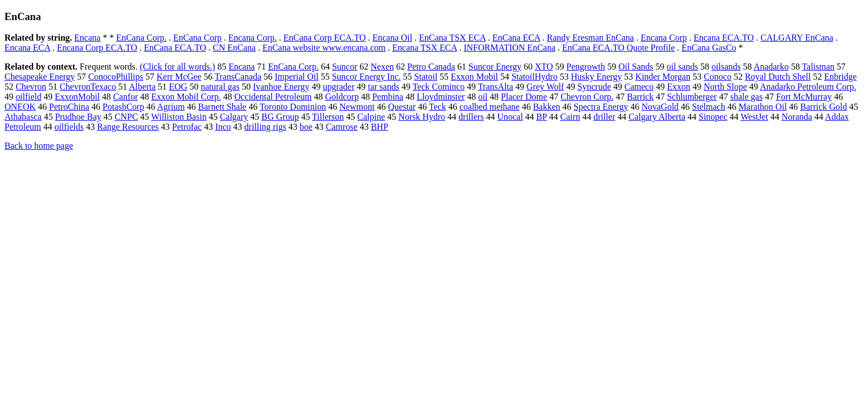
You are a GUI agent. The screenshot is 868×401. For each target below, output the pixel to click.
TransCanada (238, 77)
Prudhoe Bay (78, 117)
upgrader (338, 87)
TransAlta (496, 87)
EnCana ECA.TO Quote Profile (618, 48)
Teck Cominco (438, 87)
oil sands (682, 67)
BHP (380, 127)
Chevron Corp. (587, 97)
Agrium (171, 107)
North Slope (725, 87)
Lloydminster (441, 97)
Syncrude (594, 87)
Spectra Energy (601, 107)
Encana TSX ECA (425, 48)
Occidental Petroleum (273, 97)
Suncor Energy (495, 67)
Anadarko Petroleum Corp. (808, 87)
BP (542, 117)
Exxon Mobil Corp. (186, 97)
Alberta (142, 87)
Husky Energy (597, 77)
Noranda (797, 117)
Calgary (234, 117)
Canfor (125, 97)
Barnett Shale (223, 107)
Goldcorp (342, 97)
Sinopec (713, 117)
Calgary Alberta (657, 117)
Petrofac (187, 127)
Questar (402, 107)
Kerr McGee (179, 77)
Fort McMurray (804, 97)
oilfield (28, 97)
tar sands (383, 87)
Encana (87, 38)
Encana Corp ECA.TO (97, 48)
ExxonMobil (77, 97)
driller (604, 117)
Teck (438, 107)
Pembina (388, 97)
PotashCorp (123, 107)
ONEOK (20, 107)
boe (306, 127)
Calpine (371, 117)
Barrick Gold (823, 107)
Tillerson (328, 117)
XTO (544, 67)
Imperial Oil (297, 77)
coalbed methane (490, 107)
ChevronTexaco (88, 87)
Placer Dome (524, 97)
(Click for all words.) (177, 67)
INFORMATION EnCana (509, 48)
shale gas (747, 97)
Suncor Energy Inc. (367, 77)
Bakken (547, 107)
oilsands (726, 67)
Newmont (357, 107)
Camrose (342, 127)
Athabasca (23, 117)
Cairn (570, 117)
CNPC (126, 117)
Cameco (639, 87)
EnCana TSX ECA (452, 38)
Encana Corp (664, 38)
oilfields (69, 127)
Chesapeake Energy (40, 77)
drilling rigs (265, 127)
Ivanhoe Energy (281, 87)
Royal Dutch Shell (778, 77)
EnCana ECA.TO (175, 48)
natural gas (220, 87)
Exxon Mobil (474, 77)
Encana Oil (392, 38)
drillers (471, 117)
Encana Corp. (253, 38)
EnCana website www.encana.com (324, 48)
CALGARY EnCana (797, 38)
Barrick (640, 97)
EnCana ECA (516, 38)
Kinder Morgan (663, 77)
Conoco (718, 77)
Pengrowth (586, 67)
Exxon (679, 87)
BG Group (280, 117)
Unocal (510, 117)
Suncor (345, 67)
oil (483, 97)
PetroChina (69, 107)
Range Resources (128, 127)
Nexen (382, 67)
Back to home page (39, 146)
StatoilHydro (535, 77)
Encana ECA (27, 48)
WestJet (754, 117)
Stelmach (709, 107)
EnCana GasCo (709, 48)
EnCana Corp (198, 38)
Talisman (818, 67)
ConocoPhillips (116, 77)
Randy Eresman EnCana (590, 38)
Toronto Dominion (293, 107)
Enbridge (840, 77)
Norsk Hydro (422, 117)
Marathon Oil (763, 107)
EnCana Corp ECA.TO (325, 38)
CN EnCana (234, 48)
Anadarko (771, 67)
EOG (178, 87)
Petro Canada (431, 67)
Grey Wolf (545, 87)
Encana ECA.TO (724, 38)
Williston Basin (179, 117)
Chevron (31, 87)
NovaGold (660, 107)
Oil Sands (636, 67)
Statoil (426, 77)
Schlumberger (692, 97)
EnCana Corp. (141, 38)
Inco (223, 127)
